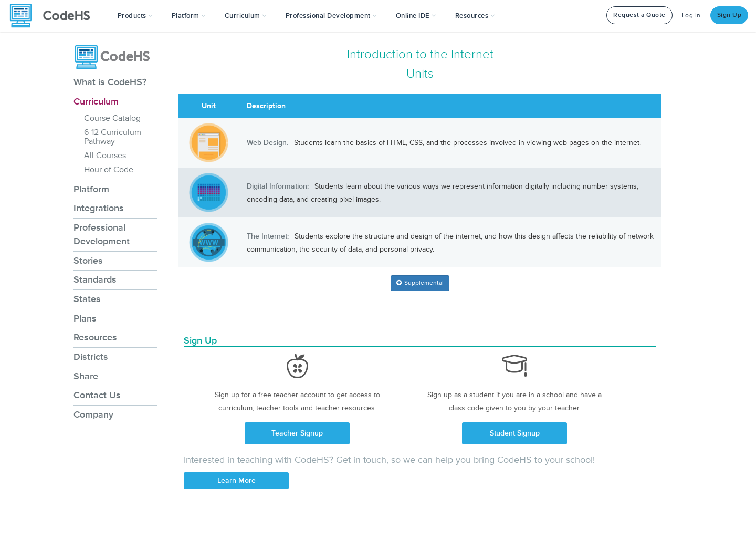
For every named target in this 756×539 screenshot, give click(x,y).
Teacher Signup (297, 433)
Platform (91, 189)
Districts (91, 357)
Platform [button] (189, 16)
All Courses (105, 156)
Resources (95, 337)
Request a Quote (639, 15)
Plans (85, 318)
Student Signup (515, 433)
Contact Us (97, 395)
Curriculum (96, 101)
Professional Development (102, 234)
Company (93, 414)
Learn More (237, 480)
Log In (691, 15)
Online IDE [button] (416, 16)
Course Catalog (112, 118)
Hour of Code (109, 170)
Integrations (99, 208)
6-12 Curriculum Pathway (113, 137)
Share (86, 376)
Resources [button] (475, 16)
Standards (95, 279)
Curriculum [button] (246, 16)
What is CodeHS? (110, 82)
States (87, 299)
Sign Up (729, 15)
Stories (88, 261)
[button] (135, 16)
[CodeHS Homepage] (54, 16)
